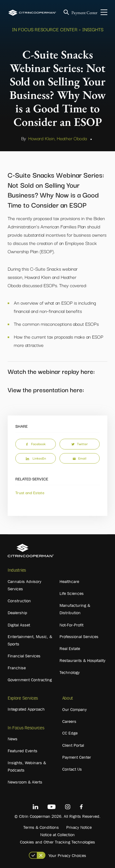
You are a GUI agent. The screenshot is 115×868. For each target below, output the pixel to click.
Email (79, 458)
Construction (19, 601)
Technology (70, 672)
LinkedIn (36, 458)
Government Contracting (30, 680)
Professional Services (79, 637)
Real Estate (70, 648)
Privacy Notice (79, 827)
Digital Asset (19, 625)
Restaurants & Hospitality (82, 660)
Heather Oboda (72, 138)
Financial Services (24, 656)
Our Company (75, 709)
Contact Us (72, 769)
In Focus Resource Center (45, 29)
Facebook (36, 444)
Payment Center (84, 13)
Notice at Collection (57, 835)
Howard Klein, (42, 138)
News (13, 739)
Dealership (17, 613)
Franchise (17, 668)
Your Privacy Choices (67, 855)
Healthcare (69, 581)
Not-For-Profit (71, 625)
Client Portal (73, 745)
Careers (69, 721)
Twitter (80, 444)
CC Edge (70, 733)
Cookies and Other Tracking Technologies (57, 842)
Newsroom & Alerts (25, 782)
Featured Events (23, 751)
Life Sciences (72, 593)
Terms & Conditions (41, 827)
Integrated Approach (26, 709)
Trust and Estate (30, 492)
